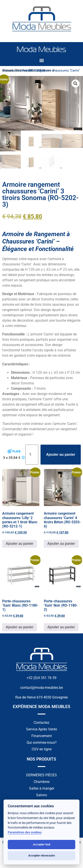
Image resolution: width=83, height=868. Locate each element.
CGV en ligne (42, 750)
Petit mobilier (26, 70)
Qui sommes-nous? (42, 743)
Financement (42, 736)
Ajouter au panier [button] (20, 544)
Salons (41, 795)
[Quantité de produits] (32, 455)
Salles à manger (42, 789)
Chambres (42, 782)
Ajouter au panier (61, 455)
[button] (41, 60)
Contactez (41, 723)
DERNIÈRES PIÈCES (41, 776)
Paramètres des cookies (25, 832)
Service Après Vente (41, 730)
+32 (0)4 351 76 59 (41, 678)
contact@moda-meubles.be (41, 688)
